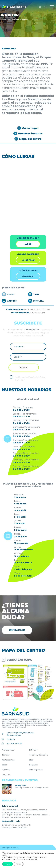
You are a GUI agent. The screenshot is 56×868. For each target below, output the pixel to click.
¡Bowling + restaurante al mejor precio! (32, 788)
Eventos (6, 770)
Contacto (11, 739)
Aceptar (8, 864)
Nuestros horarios (30, 133)
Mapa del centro (30, 139)
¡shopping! (28, 260)
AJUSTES (33, 860)
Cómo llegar (30, 128)
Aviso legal (33, 377)
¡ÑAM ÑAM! (28, 276)
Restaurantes (8, 760)
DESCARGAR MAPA (19, 660)
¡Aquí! (28, 244)
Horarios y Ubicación (38, 755)
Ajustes (19, 864)
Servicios (6, 775)
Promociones (8, 750)
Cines (4, 765)
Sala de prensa (36, 770)
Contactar (17, 630)
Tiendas (6, 755)
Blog (31, 760)
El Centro (33, 750)
